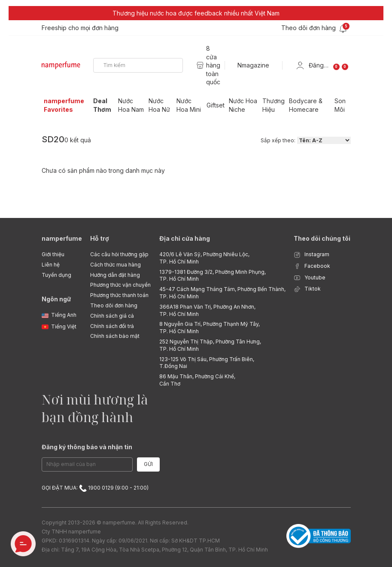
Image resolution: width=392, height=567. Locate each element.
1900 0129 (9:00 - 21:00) (114, 488)
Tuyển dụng (56, 275)
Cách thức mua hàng (115, 265)
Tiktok (307, 289)
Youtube (310, 278)
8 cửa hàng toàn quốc (213, 65)
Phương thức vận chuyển (120, 285)
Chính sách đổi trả (112, 326)
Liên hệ (51, 265)
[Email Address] (87, 464)
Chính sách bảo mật (115, 336)
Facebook (312, 266)
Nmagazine (253, 65)
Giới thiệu (53, 254)
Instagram (311, 255)
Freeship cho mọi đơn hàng (80, 28)
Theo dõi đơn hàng (114, 305)
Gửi (148, 464)
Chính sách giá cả (112, 316)
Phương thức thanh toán (119, 295)
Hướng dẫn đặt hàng (115, 275)
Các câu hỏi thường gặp (119, 254)
